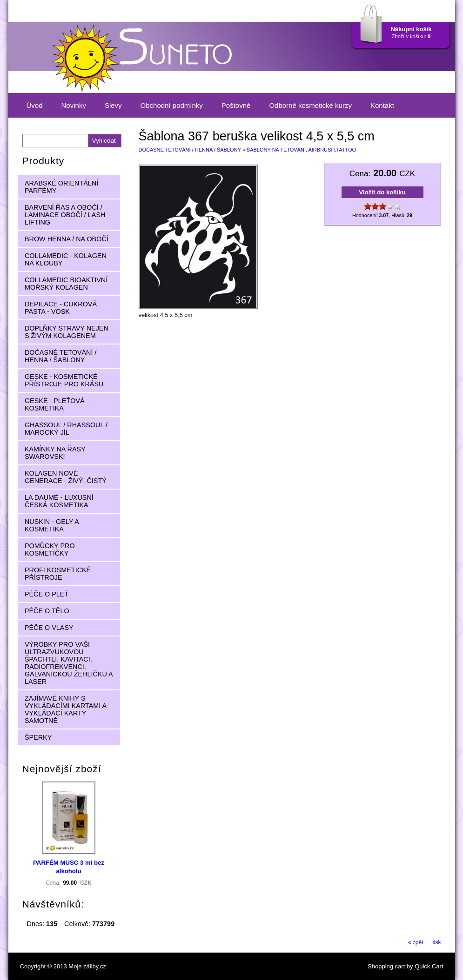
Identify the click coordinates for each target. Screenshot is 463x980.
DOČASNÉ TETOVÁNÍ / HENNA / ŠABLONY (190, 150)
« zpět (416, 942)
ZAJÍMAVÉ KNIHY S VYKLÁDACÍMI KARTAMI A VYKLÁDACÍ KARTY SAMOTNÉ (66, 709)
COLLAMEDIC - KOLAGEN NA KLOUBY (66, 259)
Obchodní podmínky (172, 105)
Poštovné (236, 105)
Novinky (74, 105)
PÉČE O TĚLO (47, 611)
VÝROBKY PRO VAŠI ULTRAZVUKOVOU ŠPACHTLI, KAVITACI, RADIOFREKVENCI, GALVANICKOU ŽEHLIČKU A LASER (69, 663)
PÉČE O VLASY (49, 628)
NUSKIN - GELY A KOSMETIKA (52, 525)
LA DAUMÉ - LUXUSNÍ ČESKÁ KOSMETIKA (59, 501)
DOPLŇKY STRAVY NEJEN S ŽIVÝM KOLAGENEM (67, 332)
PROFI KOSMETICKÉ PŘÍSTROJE (58, 574)
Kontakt (382, 105)
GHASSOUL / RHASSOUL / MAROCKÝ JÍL (66, 429)
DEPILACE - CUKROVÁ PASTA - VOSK (61, 308)
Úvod (35, 105)
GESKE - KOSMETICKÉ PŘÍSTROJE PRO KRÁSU (64, 380)
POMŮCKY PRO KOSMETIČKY (50, 550)
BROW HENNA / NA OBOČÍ (67, 239)
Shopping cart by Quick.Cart (405, 966)
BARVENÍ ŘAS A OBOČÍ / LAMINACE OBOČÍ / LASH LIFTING (65, 215)
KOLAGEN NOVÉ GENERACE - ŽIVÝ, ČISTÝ (66, 477)
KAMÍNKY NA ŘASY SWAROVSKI (55, 453)
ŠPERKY (38, 737)
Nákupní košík (411, 29)
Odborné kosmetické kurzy (310, 105)
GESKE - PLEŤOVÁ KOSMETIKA (55, 404)
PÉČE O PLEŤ (47, 594)
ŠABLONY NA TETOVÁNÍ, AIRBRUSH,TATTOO (301, 150)
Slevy (113, 105)
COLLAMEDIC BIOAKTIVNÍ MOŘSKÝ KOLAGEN (66, 284)
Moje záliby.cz (87, 966)
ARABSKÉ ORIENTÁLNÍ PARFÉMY (61, 187)
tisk (437, 942)
